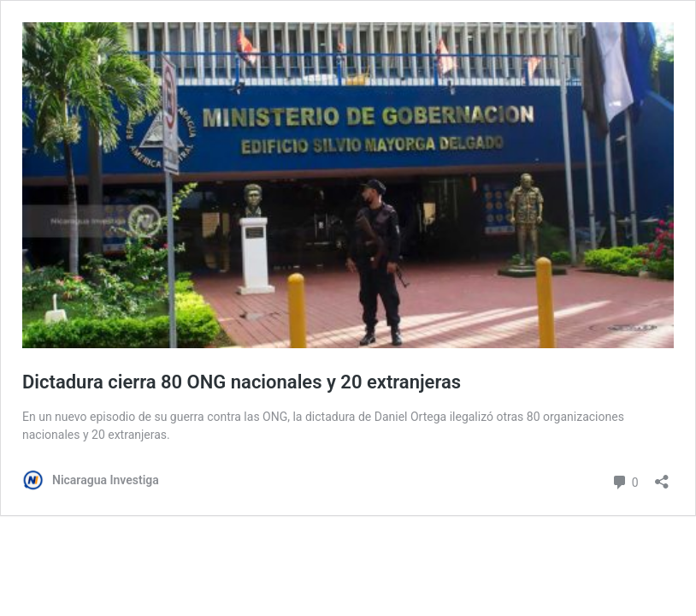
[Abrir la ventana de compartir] (662, 476)
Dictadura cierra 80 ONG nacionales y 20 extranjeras (242, 382)
